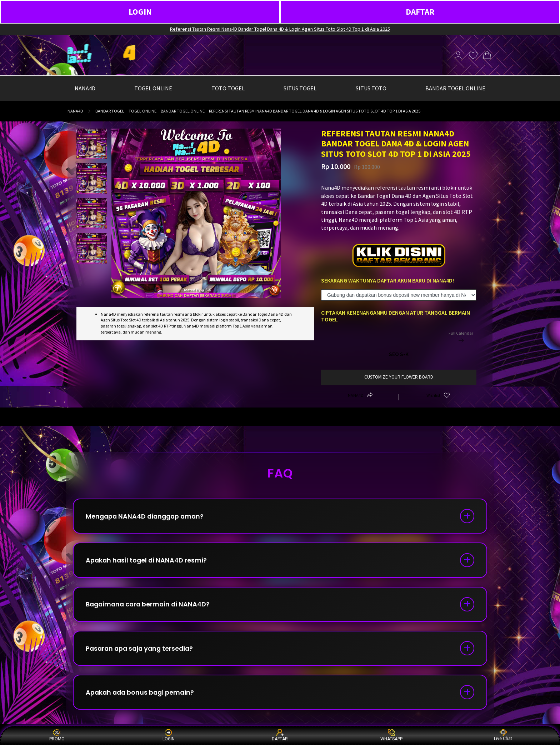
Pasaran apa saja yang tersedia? (142, 651)
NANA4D (75, 111)
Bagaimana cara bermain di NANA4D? (150, 606)
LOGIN (140, 12)
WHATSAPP (391, 735)
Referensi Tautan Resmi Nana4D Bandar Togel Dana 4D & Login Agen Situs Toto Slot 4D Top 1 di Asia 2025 (280, 29)
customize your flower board (399, 377)
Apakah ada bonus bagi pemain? (142, 695)
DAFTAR (420, 12)
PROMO (57, 735)
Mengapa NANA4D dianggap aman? (147, 517)
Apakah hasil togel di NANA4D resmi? (147, 561)
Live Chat (503, 735)
